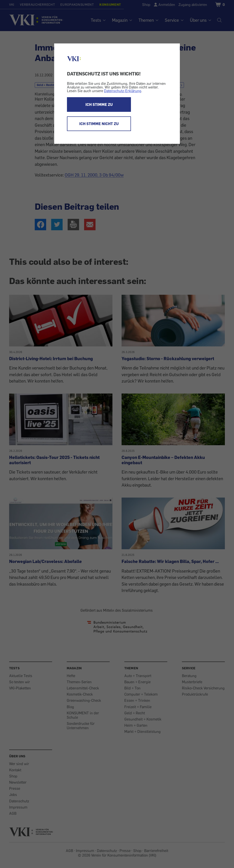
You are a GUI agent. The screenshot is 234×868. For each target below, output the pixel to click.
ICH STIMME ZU (99, 104)
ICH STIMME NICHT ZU (99, 124)
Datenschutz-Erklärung (123, 91)
